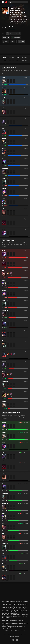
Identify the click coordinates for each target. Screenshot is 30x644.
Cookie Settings (11, 612)
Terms (15, 634)
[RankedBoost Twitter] (13, 640)
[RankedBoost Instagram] (17, 640)
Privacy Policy (22, 610)
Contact (10, 634)
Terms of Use (4, 612)
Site (25, 634)
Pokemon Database (15, 637)
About (4, 634)
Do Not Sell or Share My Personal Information (11, 615)
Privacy (20, 634)
